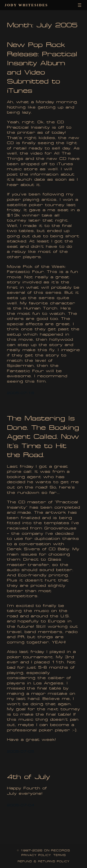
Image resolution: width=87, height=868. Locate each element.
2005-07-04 (21, 805)
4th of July (29, 777)
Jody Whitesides (26, 5)
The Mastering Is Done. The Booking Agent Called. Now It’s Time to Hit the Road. (43, 437)
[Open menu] (80, 5)
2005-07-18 (21, 393)
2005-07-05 (21, 752)
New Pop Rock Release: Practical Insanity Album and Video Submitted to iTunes (42, 68)
